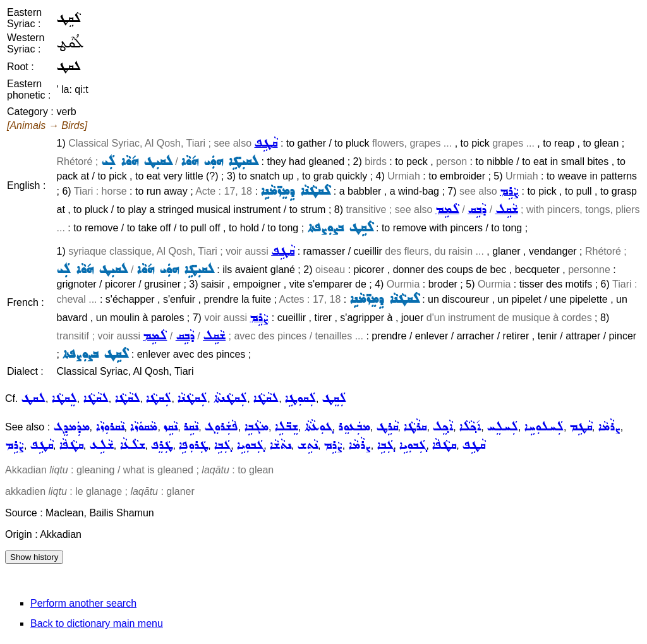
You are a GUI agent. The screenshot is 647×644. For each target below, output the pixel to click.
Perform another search (83, 603)
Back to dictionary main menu (97, 623)
